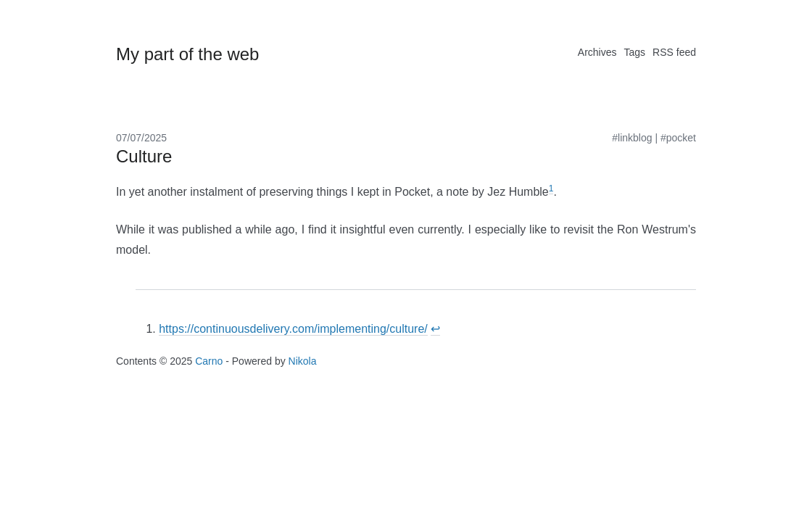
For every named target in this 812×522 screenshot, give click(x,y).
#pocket (678, 138)
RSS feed (674, 52)
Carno (209, 361)
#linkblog (632, 138)
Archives (597, 52)
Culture (144, 156)
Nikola (303, 361)
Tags (634, 52)
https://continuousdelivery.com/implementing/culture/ (293, 329)
